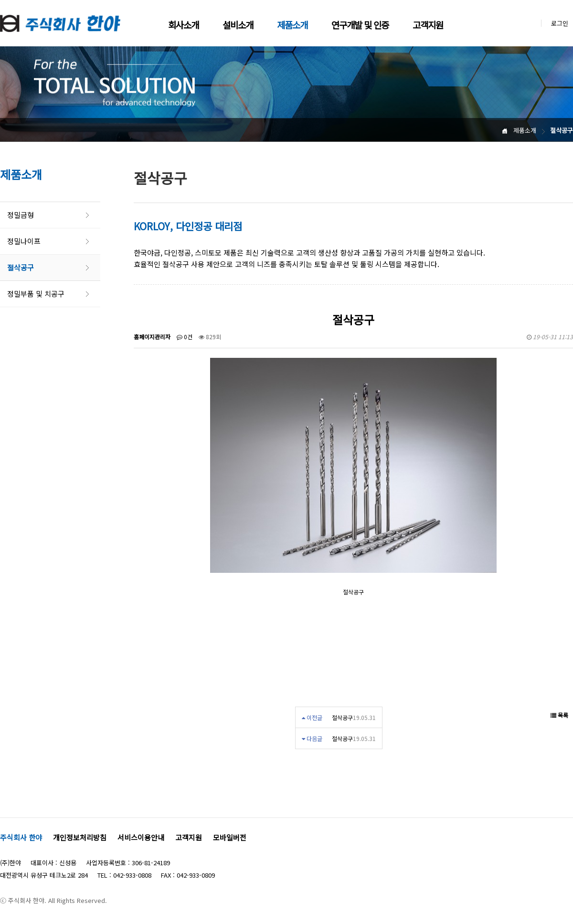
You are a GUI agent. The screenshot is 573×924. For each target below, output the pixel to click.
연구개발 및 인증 (360, 25)
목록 (559, 715)
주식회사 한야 (21, 837)
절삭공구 (21, 267)
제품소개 (292, 25)
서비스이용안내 (141, 837)
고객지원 (428, 25)
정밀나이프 (24, 241)
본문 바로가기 (0, 0)
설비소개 (238, 25)
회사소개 (183, 25)
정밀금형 (21, 215)
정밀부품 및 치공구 (36, 294)
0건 (185, 337)
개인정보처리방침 (80, 837)
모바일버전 (230, 837)
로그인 (560, 23)
